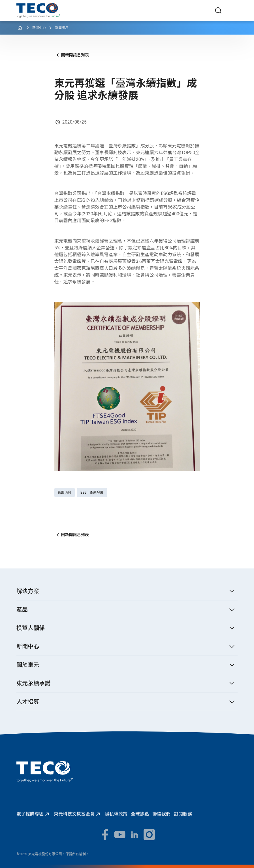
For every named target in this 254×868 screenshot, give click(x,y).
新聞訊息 (62, 28)
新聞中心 (39, 28)
